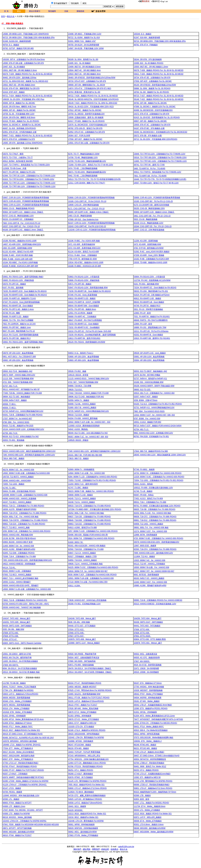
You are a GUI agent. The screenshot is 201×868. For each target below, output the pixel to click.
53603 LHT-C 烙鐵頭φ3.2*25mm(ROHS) (21, 694)
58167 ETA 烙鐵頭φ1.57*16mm (148, 683)
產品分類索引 (35, 11)
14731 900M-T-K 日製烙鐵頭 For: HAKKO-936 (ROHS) (158, 473)
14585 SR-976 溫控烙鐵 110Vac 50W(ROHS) (23, 143)
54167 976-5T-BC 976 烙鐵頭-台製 (149, 128)
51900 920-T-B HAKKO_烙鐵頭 (82, 408)
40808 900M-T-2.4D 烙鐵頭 (80, 495)
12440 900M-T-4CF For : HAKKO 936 (150, 582)
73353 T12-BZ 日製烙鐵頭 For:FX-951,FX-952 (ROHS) (92, 480)
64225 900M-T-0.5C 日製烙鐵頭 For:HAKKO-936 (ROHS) (93, 567)
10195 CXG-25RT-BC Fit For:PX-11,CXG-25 (153, 201)
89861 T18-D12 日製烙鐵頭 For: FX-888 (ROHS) (155, 520)
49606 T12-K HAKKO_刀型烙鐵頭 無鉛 (85, 564)
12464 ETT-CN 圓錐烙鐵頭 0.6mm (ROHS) (87, 763)
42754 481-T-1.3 (142, 429)
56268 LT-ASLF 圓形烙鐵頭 (81, 774)
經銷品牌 (105, 849)
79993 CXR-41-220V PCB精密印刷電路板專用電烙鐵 (26, 205)
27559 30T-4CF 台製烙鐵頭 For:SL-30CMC (153, 81)
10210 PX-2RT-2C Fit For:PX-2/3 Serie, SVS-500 (90, 331)
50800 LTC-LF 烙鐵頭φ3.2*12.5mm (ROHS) (87, 788)
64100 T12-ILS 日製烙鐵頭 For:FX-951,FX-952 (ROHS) (158, 404)
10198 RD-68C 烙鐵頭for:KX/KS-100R (20, 241)
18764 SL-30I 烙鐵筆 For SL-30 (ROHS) (151, 92)
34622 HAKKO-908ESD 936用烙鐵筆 (19, 564)
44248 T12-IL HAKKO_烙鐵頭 (81, 502)
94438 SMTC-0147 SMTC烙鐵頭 (148, 622)
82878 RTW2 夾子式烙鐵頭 (80, 777)
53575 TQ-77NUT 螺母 (13, 154)
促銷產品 (114, 849)
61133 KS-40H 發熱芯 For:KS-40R (18, 252)
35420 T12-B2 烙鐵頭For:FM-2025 (18, 426)
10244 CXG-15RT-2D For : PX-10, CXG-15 (153, 226)
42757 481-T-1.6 (10, 386)
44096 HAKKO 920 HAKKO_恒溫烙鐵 (19, 498)
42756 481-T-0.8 (10, 433)
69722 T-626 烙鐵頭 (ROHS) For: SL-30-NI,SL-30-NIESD (93, 96)
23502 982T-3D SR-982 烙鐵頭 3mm (19, 85)
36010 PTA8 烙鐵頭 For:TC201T (17, 835)
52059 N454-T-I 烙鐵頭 (79, 400)
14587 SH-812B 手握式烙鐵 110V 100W (86, 48)
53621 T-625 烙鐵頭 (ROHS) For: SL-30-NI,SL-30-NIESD (159, 74)
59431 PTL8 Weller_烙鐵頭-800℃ (149, 727)
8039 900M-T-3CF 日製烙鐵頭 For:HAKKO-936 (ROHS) (92, 575)
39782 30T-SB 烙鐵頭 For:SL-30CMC (150, 103)
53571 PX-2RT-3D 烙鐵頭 (80, 284)
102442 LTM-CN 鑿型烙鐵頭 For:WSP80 (86, 737)
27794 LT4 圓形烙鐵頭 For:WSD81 (18, 690)
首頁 (3, 16)
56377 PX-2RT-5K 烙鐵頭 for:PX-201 (19, 172)
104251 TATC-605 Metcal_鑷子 (17, 622)
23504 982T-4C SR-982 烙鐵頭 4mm (84, 70)
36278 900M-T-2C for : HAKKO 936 (18, 470)
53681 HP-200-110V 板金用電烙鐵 (149, 357)
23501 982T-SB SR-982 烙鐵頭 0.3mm (20, 70)
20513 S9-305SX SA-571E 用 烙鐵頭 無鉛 (21, 672)
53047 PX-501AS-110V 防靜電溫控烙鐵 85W (88, 288)
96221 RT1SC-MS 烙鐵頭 (145, 748)
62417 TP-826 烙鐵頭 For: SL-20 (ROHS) (86, 121)
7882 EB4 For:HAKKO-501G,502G (149, 411)
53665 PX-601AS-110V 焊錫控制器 (18, 280)
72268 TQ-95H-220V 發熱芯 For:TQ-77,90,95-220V (91, 165)
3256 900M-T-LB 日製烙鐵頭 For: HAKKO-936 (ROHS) (27, 531)
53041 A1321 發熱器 (143, 484)
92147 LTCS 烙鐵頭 (12, 788)
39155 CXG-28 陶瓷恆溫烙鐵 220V (149, 208)
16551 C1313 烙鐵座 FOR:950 (147, 422)
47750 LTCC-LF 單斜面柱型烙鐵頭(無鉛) (21, 763)
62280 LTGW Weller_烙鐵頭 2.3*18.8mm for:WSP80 (26, 781)
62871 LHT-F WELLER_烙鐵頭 (148, 817)
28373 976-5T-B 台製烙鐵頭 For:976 (19, 139)
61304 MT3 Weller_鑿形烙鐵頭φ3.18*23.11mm (154, 716)
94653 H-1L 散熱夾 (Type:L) (81, 353)
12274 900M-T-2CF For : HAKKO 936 (150, 531)
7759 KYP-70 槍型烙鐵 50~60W (82, 259)
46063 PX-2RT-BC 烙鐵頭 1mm (17, 327)
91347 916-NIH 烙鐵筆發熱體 (147, 38)
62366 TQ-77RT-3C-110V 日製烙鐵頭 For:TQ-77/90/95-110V (29, 176)
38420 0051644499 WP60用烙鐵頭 (84, 734)
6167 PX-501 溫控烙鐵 (13, 288)
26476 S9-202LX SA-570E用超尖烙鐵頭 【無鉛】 (90, 668)
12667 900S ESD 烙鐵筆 (145, 546)
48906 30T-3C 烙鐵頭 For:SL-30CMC (19, 110)
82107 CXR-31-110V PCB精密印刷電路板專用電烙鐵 (91, 223)
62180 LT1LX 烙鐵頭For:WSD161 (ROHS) (87, 730)
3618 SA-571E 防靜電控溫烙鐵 (148, 665)
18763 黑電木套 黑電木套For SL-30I (84, 92)
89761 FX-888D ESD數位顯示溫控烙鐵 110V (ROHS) (157, 506)
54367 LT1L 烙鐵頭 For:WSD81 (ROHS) (151, 803)
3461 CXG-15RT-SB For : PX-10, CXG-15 (152, 216)
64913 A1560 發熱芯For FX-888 (82, 527)
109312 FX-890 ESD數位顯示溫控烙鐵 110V (153, 488)
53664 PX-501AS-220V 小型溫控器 (149, 277)
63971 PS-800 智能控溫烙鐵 (81, 665)
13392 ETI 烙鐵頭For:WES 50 (147, 777)
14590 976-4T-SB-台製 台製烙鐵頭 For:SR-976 (23, 63)
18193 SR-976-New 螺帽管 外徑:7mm (19, 107)
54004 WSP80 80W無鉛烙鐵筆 (148, 698)
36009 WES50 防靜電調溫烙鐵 (16, 698)
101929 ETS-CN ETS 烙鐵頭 (81, 727)
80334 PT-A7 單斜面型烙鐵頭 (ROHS (85, 683)
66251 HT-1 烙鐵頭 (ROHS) (81, 770)
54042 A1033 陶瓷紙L (78, 429)
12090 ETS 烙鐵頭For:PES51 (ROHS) (151, 708)
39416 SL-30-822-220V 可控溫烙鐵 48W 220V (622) (91, 107)
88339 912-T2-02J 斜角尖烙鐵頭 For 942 (21, 437)
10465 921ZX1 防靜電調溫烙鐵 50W (84, 694)
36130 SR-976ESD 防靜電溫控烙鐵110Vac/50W (155, 85)
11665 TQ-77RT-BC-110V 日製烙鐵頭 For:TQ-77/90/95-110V (160, 161)
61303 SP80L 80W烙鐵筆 (80, 716)
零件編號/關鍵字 (61, 3)
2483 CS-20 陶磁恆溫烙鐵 (80, 216)
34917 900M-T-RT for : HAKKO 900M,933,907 (154, 571)
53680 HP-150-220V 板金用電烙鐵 (84, 357)
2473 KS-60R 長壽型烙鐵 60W (147, 244)
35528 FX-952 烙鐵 (77, 371)
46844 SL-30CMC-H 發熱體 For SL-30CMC (22, 125)
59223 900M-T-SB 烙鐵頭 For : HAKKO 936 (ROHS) (91, 491)
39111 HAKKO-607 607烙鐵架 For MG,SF (21, 389)
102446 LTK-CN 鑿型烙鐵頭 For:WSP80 (86, 821)
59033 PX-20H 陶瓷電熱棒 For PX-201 (151, 291)
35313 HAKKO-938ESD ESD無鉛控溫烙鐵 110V (155, 604)
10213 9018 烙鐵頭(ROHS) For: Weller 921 (87, 814)
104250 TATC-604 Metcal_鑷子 (148, 618)
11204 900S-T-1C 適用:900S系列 (83, 484)
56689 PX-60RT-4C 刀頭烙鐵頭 (82, 317)
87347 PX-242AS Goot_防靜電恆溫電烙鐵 (21, 302)
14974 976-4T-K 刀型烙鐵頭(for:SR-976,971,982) (90, 88)
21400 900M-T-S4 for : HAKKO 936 (18, 546)
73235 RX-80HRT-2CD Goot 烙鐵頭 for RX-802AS (25, 291)
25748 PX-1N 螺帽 (11, 313)
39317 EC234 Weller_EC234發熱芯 (18, 752)
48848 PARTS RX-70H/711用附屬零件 (151, 320)
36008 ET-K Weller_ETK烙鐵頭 (148, 821)
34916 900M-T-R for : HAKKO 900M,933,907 (88, 571)
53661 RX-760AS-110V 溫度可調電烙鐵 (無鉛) (23, 277)
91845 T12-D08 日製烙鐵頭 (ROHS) (19, 553)
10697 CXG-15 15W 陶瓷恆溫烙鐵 (149, 230)
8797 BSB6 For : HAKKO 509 (147, 419)
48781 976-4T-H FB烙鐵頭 (146, 45)
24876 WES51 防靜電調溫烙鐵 (16, 705)
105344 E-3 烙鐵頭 (143, 34)
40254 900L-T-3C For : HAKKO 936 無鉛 (21, 517)
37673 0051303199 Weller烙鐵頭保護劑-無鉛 (154, 737)
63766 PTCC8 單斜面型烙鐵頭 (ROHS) (85, 766)
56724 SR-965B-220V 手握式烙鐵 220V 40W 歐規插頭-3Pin (160, 41)
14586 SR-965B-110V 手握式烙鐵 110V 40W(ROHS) (26, 34)
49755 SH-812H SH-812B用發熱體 (84, 45)
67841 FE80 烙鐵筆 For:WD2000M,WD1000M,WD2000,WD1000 (31, 824)
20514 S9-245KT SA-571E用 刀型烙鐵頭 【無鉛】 (90, 672)
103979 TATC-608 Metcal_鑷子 (82, 639)
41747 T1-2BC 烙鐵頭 (78, 488)
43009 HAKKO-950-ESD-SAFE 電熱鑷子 (21, 585)
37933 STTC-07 (10, 639)
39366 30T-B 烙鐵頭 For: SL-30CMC (19, 103)
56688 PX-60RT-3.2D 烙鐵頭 (16, 317)
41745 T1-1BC (10, 488)
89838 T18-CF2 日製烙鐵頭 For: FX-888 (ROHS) (155, 517)
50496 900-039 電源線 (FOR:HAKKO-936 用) (88, 535)
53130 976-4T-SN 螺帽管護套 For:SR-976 (21, 88)
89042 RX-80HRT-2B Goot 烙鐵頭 (18, 306)
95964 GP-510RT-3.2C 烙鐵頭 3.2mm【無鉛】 (23, 212)
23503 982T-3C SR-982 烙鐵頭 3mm (84, 74)
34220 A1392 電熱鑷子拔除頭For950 (19, 549)
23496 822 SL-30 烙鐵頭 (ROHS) (149, 63)
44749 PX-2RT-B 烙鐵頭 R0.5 (147, 306)
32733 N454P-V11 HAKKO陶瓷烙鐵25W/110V (23, 411)
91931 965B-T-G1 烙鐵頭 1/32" (82, 41)
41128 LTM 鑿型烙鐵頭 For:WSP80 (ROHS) (153, 781)
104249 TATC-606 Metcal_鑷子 (82, 618)
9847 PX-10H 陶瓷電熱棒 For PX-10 (19, 331)
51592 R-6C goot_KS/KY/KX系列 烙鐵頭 (152, 252)
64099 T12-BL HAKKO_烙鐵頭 (82, 404)
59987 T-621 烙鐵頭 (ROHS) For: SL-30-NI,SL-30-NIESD (28, 136)
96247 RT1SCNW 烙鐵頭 (80, 745)
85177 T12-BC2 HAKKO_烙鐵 (16, 527)
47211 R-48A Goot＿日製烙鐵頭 (82, 255)
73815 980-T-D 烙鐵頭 (78, 458)
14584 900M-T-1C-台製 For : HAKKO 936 (86, 473)
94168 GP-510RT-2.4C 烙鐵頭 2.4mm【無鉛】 (23, 230)
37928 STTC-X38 (11, 636)
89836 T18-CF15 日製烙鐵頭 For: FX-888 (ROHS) (25, 513)
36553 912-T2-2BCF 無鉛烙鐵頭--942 (150, 371)
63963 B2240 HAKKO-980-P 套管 (18, 542)
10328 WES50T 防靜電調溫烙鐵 (148, 690)
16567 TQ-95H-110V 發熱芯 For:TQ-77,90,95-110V (156, 183)
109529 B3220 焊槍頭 (78, 440)
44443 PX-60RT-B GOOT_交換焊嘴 (84, 302)
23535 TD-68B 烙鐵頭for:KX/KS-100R (151, 262)
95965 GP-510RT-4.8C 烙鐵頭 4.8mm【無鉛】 (89, 212)
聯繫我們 (96, 849)
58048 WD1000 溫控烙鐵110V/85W (150, 828)
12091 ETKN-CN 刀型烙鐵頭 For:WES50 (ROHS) (155, 723)
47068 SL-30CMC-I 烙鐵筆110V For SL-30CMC (155, 107)
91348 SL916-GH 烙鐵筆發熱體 (17, 41)
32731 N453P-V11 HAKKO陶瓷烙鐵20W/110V (154, 408)
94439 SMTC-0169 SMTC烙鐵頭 (17, 626)
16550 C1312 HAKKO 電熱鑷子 (17, 582)
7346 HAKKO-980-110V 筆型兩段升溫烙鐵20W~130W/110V (29, 455)
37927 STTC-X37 (76, 636)
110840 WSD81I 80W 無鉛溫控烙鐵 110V (21, 795)
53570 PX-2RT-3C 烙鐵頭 (14, 284)
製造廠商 (75, 3)
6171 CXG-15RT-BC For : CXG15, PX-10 (86, 209)
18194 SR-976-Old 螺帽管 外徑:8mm (19, 117)
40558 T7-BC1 (10, 404)
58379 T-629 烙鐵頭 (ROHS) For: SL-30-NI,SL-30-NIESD (28, 74)
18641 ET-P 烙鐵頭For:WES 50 (82, 723)
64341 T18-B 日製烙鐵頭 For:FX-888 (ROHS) (23, 415)
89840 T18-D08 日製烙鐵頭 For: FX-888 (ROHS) (89, 520)
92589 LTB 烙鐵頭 (142, 795)
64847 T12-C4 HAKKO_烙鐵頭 (82, 553)
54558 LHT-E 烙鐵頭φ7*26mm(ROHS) (85, 803)
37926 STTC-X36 (142, 633)
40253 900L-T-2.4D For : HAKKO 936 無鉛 (152, 513)
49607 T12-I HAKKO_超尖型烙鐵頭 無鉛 (21, 578)
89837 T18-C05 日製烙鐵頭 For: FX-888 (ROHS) (89, 517)
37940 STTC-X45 (76, 633)
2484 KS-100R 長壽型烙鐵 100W (17, 248)
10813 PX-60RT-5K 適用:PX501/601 (84, 338)
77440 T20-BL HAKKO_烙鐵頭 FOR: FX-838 (22, 393)
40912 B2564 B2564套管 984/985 (18, 161)
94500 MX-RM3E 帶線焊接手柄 (82, 654)
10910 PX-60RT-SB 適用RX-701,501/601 (152, 338)
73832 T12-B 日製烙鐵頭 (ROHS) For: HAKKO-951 (25, 600)
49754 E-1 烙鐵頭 (11, 45)
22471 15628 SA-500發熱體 (146, 668)
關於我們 (77, 849)
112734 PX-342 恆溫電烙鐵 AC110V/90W (152, 280)
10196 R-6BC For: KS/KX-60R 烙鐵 (84, 241)
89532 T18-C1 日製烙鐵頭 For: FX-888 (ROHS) (23, 506)
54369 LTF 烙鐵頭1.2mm (14, 806)
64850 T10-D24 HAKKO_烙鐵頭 (82, 560)
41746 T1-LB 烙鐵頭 (143, 491)
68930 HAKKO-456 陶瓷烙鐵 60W (18, 535)
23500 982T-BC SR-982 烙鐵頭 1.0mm (151, 67)
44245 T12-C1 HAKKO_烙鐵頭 (82, 498)
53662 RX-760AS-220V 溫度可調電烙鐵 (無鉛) (23, 342)
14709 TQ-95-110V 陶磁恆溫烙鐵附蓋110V (87, 161)
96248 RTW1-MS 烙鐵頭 (145, 745)
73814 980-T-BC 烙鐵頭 (13, 458)
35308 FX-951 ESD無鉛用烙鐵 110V (84, 604)
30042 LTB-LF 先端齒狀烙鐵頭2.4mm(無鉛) (153, 705)
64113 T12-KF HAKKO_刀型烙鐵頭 (149, 564)
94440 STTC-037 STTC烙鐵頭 (82, 626)
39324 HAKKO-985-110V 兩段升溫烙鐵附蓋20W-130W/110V (29, 451)
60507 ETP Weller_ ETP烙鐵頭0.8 (18, 759)
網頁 (85, 3)
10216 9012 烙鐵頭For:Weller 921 (83, 817)
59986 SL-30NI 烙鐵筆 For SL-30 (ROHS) (152, 88)
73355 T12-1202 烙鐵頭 (13, 484)
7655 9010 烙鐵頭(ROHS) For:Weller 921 (86, 785)
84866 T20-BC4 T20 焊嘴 (80, 386)
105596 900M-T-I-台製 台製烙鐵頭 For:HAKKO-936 (25, 495)
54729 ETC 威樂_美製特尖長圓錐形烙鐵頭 (87, 795)
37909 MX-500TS (11, 665)
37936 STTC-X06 (142, 629)
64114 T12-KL (9, 568)
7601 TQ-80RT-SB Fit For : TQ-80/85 (150, 176)
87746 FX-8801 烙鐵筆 (144, 469)
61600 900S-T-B (76, 542)
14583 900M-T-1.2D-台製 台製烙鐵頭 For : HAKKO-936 (27, 589)
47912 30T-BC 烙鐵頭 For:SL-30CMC (85, 110)
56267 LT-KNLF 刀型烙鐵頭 (15, 774)
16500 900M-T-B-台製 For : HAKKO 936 (151, 567)
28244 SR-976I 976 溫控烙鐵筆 (148, 59)
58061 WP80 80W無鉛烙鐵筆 (81, 824)
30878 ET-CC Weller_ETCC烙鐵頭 (84, 719)
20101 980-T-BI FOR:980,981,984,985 (85, 455)
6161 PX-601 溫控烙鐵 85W (146, 284)
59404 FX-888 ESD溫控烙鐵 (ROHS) (19, 491)
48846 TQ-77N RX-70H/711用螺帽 (18, 320)
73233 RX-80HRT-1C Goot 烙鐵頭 (83, 324)
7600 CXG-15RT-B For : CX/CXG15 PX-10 (21, 223)
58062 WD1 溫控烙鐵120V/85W (82, 832)
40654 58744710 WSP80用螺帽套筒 (150, 759)
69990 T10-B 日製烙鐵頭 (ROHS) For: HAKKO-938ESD (158, 600)
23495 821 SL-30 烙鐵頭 (79, 63)
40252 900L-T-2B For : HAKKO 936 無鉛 (86, 513)
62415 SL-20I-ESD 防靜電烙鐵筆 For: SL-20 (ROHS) (157, 117)
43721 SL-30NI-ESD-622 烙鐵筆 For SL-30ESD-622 (25, 81)
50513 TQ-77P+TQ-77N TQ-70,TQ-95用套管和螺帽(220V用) (94, 179)
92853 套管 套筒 (142, 799)
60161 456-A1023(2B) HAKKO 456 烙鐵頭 (87, 546)
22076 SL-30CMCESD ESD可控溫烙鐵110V (88, 125)
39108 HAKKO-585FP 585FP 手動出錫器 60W (154, 386)
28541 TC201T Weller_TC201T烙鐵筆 (19, 687)
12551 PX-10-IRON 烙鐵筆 (80, 313)
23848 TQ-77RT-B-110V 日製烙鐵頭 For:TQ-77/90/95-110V (160, 154)
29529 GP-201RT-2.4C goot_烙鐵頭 (150, 353)
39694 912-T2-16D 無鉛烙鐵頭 (16, 397)
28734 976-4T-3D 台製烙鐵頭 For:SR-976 (152, 78)
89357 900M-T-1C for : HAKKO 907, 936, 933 (88, 437)
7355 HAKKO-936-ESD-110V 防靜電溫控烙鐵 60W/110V (27, 560)
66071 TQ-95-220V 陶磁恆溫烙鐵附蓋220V (87, 172)
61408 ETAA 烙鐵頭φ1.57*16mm (17, 723)
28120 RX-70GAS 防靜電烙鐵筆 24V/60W (87, 342)
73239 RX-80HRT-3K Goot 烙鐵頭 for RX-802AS (89, 291)
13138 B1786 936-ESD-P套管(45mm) (19, 538)
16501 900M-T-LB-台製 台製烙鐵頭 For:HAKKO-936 (91, 578)
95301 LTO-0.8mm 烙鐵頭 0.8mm (149, 824)
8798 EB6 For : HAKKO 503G (16, 422)
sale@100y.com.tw (126, 847)
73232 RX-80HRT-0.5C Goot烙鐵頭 (84, 327)
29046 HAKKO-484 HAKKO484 (17, 481)
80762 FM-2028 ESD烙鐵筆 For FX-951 (151, 437)
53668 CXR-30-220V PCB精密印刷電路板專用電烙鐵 (91, 198)
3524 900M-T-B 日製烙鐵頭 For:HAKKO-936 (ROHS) (91, 538)
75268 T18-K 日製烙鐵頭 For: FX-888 (19, 556)
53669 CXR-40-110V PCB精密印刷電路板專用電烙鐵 (157, 198)
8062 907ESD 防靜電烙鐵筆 (146, 575)
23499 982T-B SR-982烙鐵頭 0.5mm (84, 67)
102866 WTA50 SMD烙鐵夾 (81, 741)
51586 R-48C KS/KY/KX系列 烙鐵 (18, 255)
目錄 (66, 11)
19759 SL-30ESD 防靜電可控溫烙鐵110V (86, 114)
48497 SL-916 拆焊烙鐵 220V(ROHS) (19, 128)
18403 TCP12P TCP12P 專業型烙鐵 (84, 752)
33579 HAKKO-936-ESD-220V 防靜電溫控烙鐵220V (157, 542)
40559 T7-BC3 (10, 408)
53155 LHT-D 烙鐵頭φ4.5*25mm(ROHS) (86, 701)
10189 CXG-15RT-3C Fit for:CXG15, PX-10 (87, 201)
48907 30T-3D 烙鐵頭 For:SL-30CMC (150, 121)
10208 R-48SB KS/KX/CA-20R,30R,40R (20, 266)
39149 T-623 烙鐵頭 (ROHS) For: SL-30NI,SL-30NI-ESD (93, 103)
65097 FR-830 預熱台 (144, 495)
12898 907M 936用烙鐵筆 (145, 535)
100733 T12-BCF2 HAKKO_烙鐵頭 (18, 477)
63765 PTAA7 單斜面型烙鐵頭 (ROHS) (20, 766)
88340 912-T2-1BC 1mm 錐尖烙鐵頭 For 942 (88, 433)
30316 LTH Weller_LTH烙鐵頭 (16, 708)
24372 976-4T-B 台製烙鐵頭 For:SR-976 (152, 114)
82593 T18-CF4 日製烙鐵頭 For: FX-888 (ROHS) (155, 549)
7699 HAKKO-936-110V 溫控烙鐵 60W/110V (153, 553)
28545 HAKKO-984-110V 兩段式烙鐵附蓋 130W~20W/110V (160, 455)
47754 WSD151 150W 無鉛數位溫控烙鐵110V (88, 759)
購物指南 (80, 11)
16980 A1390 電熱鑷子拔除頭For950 (150, 585)
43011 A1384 (75, 586)
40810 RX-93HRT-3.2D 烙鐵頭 (82, 298)
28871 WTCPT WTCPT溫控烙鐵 (17, 828)
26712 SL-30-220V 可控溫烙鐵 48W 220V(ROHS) (156, 139)
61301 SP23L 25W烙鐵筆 (145, 712)
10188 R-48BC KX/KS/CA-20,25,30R (84, 266)
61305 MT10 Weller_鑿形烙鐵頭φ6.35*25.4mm (23, 719)
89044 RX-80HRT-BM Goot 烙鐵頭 (84, 306)
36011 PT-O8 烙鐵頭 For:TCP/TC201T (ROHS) (89, 698)
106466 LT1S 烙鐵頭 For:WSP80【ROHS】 (22, 745)
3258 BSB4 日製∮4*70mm (146, 400)
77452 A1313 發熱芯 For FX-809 (148, 498)
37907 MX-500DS (142, 661)
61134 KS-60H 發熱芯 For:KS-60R (84, 252)
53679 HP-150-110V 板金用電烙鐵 (18, 353)
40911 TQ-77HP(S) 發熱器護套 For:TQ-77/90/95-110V (158, 172)
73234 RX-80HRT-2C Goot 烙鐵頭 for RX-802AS (155, 288)
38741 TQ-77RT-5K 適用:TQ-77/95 (149, 165)
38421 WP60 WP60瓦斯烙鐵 (147, 734)
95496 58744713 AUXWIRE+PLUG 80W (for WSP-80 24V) (28, 738)
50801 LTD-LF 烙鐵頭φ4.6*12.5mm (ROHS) (153, 788)
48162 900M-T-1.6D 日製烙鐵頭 (17, 571)
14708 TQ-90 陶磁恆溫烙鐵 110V (83, 157)
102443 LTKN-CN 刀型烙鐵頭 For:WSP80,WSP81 (25, 821)
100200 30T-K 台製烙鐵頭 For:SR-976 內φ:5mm (24, 59)
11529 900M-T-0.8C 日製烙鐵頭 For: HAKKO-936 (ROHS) (159, 477)
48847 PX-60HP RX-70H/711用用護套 (85, 320)
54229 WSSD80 (76, 810)
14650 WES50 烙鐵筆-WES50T (82, 687)
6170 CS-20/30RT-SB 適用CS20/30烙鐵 (151, 205)
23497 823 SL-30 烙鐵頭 (14, 67)
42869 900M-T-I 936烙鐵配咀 (81, 469)
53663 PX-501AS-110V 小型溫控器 (84, 277)
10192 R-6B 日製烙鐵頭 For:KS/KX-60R (151, 259)
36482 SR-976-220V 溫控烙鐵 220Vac (20, 78)
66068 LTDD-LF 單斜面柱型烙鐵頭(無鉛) (152, 785)
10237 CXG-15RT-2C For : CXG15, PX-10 (21, 226)
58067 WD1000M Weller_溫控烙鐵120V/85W (154, 832)
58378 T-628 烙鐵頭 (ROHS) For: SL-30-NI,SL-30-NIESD (159, 70)
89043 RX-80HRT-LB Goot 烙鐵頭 (149, 302)
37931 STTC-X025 (142, 636)
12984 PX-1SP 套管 (143, 324)
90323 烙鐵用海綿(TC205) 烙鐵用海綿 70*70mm (155, 792)
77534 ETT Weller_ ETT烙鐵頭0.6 (18, 748)
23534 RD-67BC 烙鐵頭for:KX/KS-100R (86, 262)
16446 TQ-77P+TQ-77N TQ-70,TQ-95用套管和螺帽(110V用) (160, 179)
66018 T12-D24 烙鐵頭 (79, 415)
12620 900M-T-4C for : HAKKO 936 (149, 560)
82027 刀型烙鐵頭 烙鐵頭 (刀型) (82, 556)
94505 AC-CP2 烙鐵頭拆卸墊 (147, 658)
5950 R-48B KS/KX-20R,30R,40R (18, 259)
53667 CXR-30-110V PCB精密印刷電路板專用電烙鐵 (26, 198)
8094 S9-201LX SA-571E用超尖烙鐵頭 (20, 668)
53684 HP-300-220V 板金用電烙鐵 (149, 360)
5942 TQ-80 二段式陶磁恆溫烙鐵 (83, 176)
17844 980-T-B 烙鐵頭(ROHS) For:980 (151, 451)
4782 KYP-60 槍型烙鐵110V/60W (149, 248)
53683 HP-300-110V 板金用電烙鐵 (84, 360)
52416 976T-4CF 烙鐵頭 (14, 92)
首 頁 (6, 11)
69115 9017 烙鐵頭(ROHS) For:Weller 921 (21, 730)
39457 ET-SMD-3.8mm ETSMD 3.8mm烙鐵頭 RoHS (157, 756)
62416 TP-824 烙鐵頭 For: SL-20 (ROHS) (21, 121)
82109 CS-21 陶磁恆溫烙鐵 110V (149, 223)
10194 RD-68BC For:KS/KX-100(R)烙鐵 (20, 262)
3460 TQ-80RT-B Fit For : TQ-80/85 (149, 169)
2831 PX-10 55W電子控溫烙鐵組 (148, 309)
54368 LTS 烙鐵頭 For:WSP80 (16, 814)
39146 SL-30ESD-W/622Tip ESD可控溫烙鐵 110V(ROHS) (93, 99)
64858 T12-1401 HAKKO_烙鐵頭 (148, 524)
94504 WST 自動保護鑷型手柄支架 (84, 658)
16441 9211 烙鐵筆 (77, 806)
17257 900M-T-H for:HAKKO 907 (17, 419)
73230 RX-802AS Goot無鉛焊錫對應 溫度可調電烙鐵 (92, 335)
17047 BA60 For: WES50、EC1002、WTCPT (23, 810)
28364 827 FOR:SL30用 (79, 136)
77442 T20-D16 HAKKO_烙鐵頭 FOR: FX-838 (88, 393)
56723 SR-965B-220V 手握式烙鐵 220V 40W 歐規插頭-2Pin (29, 38)
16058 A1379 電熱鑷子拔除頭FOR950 (19, 509)
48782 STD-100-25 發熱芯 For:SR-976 (85, 128)
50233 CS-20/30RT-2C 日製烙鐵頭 (18, 219)
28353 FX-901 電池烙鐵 (13, 440)
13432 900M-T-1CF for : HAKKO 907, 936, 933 (154, 415)
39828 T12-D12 (75, 390)
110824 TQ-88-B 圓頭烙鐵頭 (81, 792)
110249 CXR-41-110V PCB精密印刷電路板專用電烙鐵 (92, 230)
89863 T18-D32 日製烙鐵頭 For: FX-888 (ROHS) (89, 524)
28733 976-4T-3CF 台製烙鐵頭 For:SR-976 (87, 81)
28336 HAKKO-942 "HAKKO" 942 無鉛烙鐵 (22, 607)
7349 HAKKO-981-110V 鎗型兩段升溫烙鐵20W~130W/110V (94, 451)
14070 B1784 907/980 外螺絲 (147, 375)
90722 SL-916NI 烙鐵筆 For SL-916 (84, 38)
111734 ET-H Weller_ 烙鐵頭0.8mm (150, 806)
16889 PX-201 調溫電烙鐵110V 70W (150, 327)
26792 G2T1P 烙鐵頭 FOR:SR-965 (18, 48)
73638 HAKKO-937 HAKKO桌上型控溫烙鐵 (87, 600)
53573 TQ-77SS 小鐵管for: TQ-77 (18, 157)
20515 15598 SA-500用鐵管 (146, 672)
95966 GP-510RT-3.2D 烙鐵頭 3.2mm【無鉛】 (154, 212)
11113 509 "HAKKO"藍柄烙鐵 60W (18, 379)
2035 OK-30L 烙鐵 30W (13, 629)
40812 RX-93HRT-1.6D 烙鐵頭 (147, 298)
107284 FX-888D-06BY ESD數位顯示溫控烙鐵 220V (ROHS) (95, 509)
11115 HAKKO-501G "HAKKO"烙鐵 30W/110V (89, 379)
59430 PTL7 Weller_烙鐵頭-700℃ (18, 727)
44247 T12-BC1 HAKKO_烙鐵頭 (17, 502)
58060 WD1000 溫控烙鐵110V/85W (19, 832)
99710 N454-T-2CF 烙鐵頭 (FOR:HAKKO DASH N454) (158, 426)
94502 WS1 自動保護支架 (145, 654)
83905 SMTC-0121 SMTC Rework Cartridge (22, 643)
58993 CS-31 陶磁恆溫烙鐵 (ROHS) (19, 208)
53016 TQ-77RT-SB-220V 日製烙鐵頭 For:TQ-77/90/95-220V (160, 157)
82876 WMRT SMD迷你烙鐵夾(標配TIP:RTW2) (23, 777)
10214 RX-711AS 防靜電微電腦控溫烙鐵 (21, 335)
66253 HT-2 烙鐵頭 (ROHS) (146, 770)
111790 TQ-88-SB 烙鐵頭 (14, 683)
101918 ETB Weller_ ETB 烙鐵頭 (17, 712)
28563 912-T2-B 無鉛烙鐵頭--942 (18, 371)
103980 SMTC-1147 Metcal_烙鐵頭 (84, 643)
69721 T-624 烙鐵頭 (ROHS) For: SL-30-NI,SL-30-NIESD (28, 96)
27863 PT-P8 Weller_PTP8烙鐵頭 (83, 835)
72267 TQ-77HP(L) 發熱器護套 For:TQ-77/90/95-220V (26, 165)
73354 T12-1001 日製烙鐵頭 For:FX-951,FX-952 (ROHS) (159, 480)
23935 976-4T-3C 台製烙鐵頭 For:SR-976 (152, 125)
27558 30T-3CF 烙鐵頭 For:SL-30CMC (85, 139)
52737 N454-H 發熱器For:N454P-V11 (150, 379)
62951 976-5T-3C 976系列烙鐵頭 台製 (20, 132)
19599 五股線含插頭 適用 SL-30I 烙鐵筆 (86, 117)
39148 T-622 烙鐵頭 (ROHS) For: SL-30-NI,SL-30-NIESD (159, 99)
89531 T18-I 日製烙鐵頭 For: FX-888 (150, 502)
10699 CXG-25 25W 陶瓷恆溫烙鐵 (83, 205)
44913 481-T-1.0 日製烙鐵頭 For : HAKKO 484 (154, 393)
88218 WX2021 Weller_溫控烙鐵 (17, 817)
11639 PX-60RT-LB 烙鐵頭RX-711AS (19, 298)
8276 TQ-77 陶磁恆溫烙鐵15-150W (84, 154)
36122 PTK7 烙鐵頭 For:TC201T (83, 705)
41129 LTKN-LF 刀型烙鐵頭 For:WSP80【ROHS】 (25, 785)
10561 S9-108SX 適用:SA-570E (17, 654)
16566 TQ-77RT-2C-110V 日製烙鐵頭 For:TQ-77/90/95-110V (29, 183)
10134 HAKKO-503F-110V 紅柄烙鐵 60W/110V (23, 429)
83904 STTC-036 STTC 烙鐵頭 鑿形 (150, 639)
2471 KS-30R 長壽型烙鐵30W (82, 244)
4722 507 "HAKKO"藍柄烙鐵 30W (83, 382)
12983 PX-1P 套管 (142, 313)
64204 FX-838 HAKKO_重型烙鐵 (83, 418)
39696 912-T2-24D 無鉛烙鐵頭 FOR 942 (86, 397)
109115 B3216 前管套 (78, 375)
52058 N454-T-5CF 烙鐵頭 (15, 400)
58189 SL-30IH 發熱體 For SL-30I (83, 59)
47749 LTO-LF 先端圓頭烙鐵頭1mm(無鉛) (152, 774)
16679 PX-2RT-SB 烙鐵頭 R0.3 (17, 338)
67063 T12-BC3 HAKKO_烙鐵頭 (17, 575)
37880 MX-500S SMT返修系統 (82, 661)
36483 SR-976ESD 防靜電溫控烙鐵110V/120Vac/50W (92, 78)
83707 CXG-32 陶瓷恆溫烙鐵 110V (18, 216)
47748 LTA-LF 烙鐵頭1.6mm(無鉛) (149, 752)
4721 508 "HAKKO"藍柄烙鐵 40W (18, 382)
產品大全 (11, 16)
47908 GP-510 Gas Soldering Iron (83, 219)
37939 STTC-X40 (11, 633)
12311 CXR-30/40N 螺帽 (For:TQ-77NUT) (87, 183)
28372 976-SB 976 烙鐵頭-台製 (148, 136)
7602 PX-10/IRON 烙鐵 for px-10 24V (19, 324)
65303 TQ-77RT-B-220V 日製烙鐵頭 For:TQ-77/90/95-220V (28, 179)
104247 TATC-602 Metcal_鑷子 (17, 618)
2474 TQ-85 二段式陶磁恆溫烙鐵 (83, 168)
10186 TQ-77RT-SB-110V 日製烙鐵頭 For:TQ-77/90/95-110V (29, 186)
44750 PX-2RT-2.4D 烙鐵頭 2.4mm (18, 309)
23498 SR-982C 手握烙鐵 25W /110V (85, 34)
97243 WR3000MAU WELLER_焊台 (84, 756)
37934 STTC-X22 (76, 629)
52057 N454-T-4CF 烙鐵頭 (146, 397)
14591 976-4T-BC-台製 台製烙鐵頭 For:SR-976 (89, 143)
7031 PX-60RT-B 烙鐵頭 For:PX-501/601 (152, 317)
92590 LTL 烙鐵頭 (11, 799)
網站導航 (87, 849)
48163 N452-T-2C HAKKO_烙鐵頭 (149, 578)
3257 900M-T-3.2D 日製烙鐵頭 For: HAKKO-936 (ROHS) (93, 531)
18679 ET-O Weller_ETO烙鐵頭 (82, 712)
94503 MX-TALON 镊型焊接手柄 (17, 658)
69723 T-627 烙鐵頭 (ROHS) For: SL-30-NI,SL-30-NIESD (159, 96)
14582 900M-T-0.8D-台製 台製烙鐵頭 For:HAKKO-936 (26, 473)
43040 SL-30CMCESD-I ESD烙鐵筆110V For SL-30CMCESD (161, 132)
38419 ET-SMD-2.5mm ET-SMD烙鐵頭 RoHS (23, 734)
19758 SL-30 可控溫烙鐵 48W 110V (19, 114)
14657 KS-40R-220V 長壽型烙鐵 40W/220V (22, 244)
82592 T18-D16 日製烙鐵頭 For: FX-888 (86, 549)
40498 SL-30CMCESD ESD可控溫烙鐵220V (153, 110)
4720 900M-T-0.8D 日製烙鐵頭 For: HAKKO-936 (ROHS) (158, 538)
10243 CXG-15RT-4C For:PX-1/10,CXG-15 (87, 226)
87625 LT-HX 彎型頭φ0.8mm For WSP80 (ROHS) (90, 690)
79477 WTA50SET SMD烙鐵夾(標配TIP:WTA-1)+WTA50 (158, 719)
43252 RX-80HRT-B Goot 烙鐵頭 (148, 335)
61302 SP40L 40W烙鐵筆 (14, 716)
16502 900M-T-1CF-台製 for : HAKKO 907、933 (89, 422)
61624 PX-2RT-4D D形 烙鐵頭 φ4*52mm (152, 295)
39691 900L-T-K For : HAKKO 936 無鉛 (151, 527)
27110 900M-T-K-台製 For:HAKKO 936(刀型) (88, 582)
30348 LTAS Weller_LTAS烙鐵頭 (17, 701)
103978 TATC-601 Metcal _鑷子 (148, 643)
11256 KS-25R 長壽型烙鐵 (146, 241)
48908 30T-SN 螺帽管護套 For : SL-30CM (87, 85)
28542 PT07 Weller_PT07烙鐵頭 (148, 694)
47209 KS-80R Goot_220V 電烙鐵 (149, 255)
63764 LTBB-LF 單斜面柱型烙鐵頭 (149, 763)
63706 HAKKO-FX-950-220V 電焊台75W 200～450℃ (26, 604)
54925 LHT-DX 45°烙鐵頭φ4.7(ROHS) (85, 799)
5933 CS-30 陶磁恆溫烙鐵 (146, 219)
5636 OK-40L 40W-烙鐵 (79, 622)
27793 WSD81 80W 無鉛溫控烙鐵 (149, 687)
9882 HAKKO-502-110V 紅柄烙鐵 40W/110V (153, 433)
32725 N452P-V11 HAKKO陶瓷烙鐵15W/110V (89, 411)
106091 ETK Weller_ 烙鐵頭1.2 (148, 741)
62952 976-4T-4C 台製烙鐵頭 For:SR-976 (86, 132)
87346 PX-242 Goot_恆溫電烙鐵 (83, 295)
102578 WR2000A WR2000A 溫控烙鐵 (20, 741)
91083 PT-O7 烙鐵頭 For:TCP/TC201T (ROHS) (23, 770)
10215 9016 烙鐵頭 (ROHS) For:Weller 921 (153, 814)
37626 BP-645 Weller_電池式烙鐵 (83, 708)
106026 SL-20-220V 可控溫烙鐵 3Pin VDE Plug (23, 99)
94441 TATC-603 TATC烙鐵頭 (147, 626)
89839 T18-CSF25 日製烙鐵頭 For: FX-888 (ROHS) (25, 520)
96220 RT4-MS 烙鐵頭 (78, 748)
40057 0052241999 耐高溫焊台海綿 (19, 756)
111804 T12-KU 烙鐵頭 (144, 556)
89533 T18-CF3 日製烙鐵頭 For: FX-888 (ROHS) (90, 506)
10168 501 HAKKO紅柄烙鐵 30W (149, 382)
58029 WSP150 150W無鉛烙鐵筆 (83, 828)
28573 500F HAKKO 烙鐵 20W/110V (19, 375)
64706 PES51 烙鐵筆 (12, 792)
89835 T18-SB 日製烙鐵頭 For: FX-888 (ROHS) (155, 509)
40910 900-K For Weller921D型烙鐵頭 (151, 730)
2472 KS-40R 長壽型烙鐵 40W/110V (84, 248)
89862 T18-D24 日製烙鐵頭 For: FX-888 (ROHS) (24, 524)
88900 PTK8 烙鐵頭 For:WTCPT (17, 803)
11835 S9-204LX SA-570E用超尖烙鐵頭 (20, 661)
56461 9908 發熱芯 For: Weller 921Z (150, 766)
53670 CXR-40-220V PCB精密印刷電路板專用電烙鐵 (26, 201)
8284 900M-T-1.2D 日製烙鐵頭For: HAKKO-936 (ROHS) (93, 477)
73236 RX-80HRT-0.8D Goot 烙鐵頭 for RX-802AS (25, 295)
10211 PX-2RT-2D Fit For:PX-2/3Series (151, 331)
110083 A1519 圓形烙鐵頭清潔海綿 (84, 426)
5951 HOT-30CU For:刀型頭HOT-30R (19, 357)
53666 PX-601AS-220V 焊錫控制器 (84, 280)
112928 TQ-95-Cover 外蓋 (15, 168)
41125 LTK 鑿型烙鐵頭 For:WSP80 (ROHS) (87, 781)
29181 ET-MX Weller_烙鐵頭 (147, 701)
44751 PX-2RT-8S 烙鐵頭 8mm (82, 309)
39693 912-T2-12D (143, 390)
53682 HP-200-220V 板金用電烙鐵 (18, 360)
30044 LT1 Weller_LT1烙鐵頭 (147, 810)
